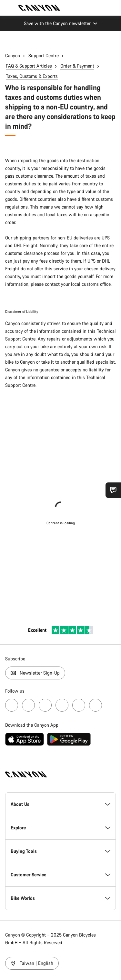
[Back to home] (39, 8)
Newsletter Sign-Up (35, 673)
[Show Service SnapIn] (113, 490)
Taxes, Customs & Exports (32, 76)
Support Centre (44, 56)
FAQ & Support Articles (29, 66)
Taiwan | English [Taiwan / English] (32, 963)
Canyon (13, 56)
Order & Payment (77, 66)
